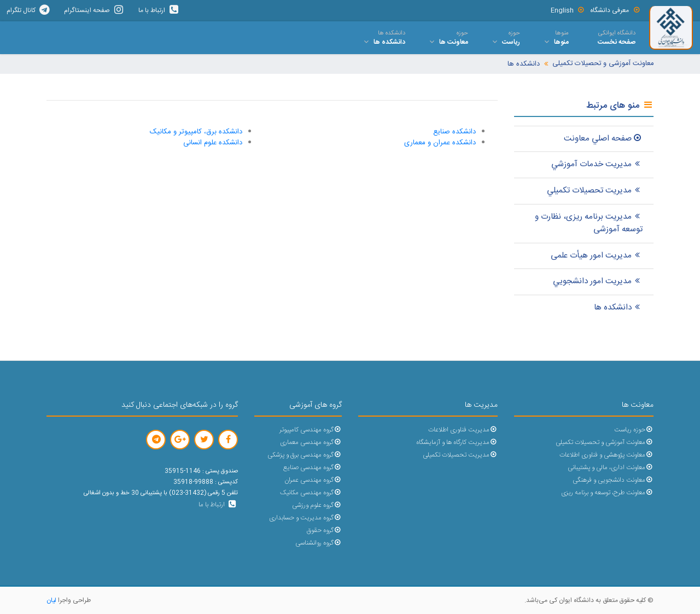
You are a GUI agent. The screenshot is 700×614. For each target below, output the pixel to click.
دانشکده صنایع (454, 132)
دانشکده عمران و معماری (440, 143)
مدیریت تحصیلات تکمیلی (460, 455)
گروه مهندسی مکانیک (311, 493)
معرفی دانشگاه (615, 10)
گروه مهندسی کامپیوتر (311, 430)
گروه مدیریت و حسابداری (305, 518)
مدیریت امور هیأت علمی (597, 256)
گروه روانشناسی (319, 543)
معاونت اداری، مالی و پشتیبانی (611, 468)
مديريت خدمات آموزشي (597, 164)
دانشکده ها (524, 64)
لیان (51, 600)
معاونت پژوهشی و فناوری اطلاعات (606, 455)
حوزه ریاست (634, 430)
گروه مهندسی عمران (313, 480)
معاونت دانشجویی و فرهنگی (613, 480)
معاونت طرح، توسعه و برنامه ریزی (607, 493)
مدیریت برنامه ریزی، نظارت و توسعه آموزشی (589, 223)
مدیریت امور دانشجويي (598, 281)
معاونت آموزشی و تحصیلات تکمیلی (603, 64)
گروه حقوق (324, 531)
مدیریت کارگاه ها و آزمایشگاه (457, 443)
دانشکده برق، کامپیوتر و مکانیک (196, 132)
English (568, 10)
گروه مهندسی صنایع (313, 468)
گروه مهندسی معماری (311, 443)
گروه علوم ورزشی (317, 505)
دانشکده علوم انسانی (213, 143)
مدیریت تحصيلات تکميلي (595, 191)
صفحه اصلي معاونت (603, 139)
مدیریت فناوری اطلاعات (463, 430)
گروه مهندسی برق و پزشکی (305, 455)
